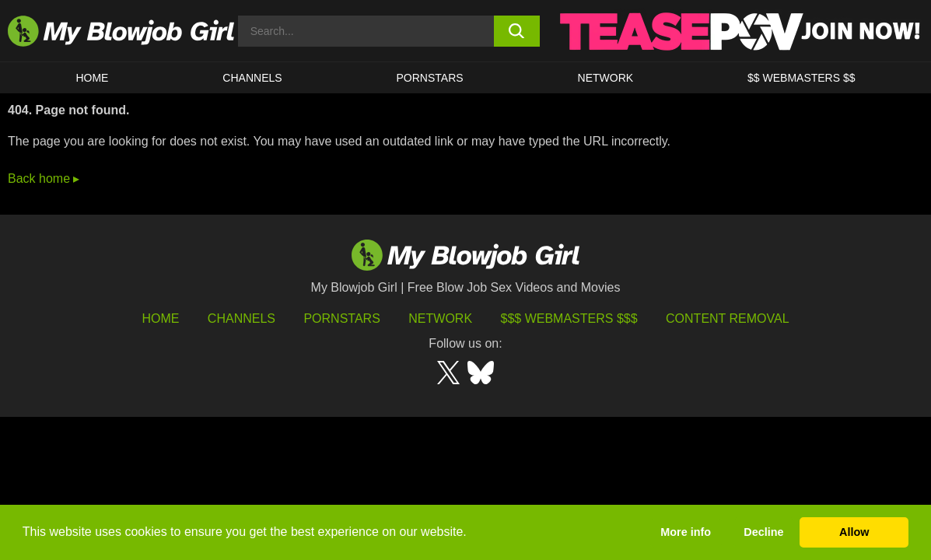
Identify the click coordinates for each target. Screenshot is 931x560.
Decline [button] (763, 532)
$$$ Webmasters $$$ (569, 318)
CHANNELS (252, 78)
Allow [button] (854, 532)
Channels (241, 318)
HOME (92, 78)
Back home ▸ (44, 178)
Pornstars (341, 318)
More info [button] (686, 532)
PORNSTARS (430, 78)
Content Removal (728, 318)
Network (606, 78)
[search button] (516, 31)
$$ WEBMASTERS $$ (801, 78)
